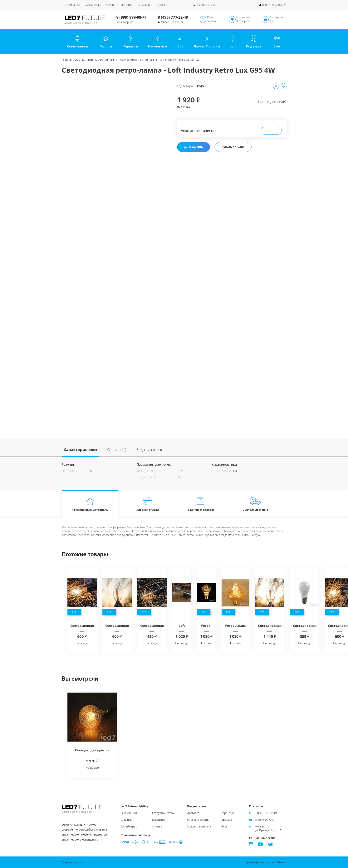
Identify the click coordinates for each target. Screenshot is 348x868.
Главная (67, 60)
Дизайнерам (93, 5)
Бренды (227, 820)
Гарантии (228, 813)
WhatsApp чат (125, 22)
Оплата (111, 5)
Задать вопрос (150, 450)
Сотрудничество (163, 813)
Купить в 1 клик (233, 147)
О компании (72, 5)
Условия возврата (199, 826)
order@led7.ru (264, 820)
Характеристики (80, 450)
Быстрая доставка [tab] (255, 504)
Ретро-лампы (109, 60)
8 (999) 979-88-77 (131, 17)
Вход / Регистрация (274, 5)
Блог (224, 826)
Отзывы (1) (117, 450)
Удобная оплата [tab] (147, 504)
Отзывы (157, 826)
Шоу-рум (126, 820)
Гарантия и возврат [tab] (200, 504)
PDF (276, 86)
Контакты (163, 5)
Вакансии (158, 820)
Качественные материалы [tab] (90, 504)
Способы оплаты (198, 820)
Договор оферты (73, 862)
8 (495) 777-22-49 (173, 17)
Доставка (127, 5)
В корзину (194, 147)
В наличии (145, 5)
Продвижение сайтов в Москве (266, 862)
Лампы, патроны (86, 60)
